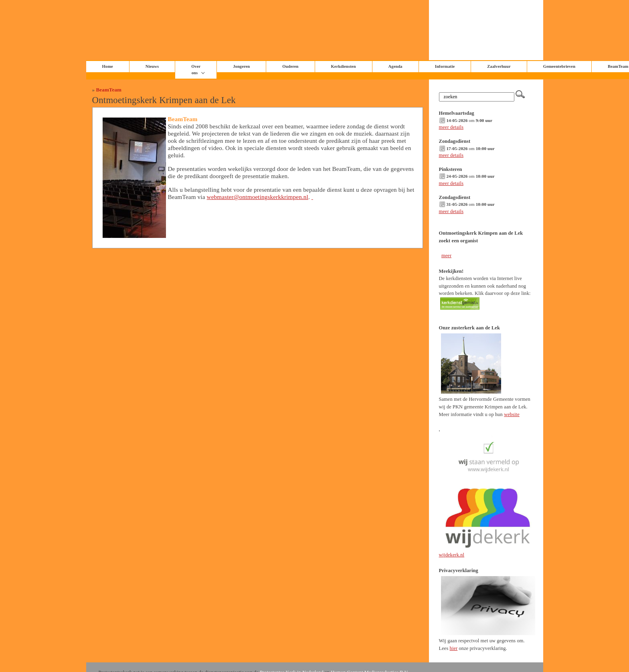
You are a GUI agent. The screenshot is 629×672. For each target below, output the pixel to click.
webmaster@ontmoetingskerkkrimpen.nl (258, 197)
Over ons (196, 70)
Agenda (395, 66)
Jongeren (241, 66)
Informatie (445, 66)
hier (454, 648)
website (512, 414)
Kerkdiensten (344, 66)
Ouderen (290, 66)
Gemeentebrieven (559, 66)
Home (108, 66)
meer (446, 256)
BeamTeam (109, 90)
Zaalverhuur (499, 66)
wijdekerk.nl (452, 555)
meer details (451, 127)
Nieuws (152, 66)
